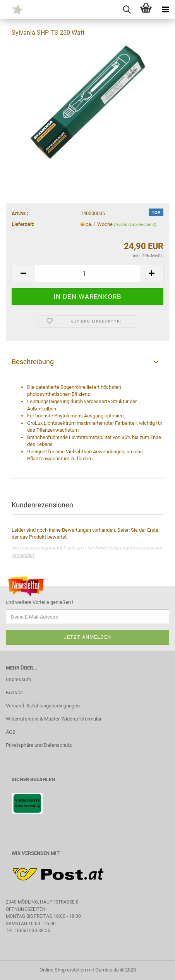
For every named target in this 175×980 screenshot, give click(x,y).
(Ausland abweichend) (135, 225)
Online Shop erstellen (63, 970)
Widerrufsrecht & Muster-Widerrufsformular (54, 719)
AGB (11, 732)
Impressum (18, 679)
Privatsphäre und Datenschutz (39, 745)
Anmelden (23, 555)
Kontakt (14, 693)
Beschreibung (33, 362)
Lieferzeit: (23, 224)
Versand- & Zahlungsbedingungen (43, 706)
